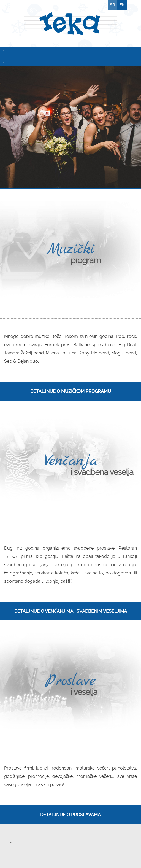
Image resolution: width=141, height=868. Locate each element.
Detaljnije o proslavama (70, 815)
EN (122, 5)
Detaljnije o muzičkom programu (71, 391)
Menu (12, 57)
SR (112, 5)
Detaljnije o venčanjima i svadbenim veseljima (71, 611)
